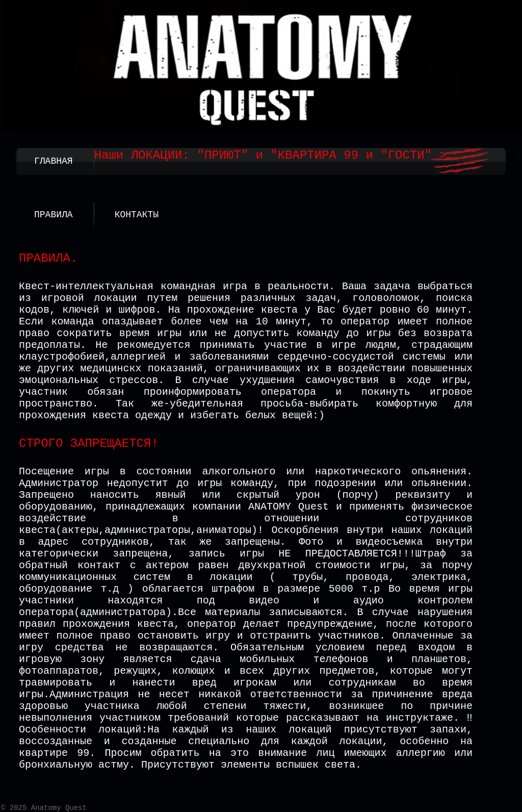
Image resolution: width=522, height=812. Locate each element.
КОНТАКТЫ (137, 215)
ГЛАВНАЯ (54, 161)
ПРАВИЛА (54, 215)
